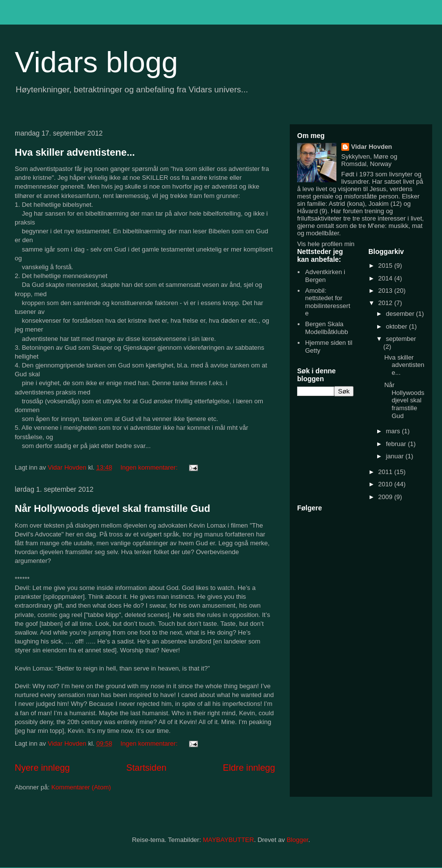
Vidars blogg (96, 62)
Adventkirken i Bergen (325, 276)
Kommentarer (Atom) (81, 787)
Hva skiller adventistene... (75, 152)
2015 (386, 266)
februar (397, 444)
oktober (398, 326)
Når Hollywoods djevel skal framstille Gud (112, 508)
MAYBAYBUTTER (228, 840)
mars (394, 431)
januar (396, 456)
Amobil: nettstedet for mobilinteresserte (328, 302)
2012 (386, 303)
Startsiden (146, 768)
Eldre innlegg (249, 768)
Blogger (298, 840)
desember (401, 314)
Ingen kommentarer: (150, 467)
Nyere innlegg (42, 768)
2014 (386, 278)
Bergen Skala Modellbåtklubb (326, 328)
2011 (386, 472)
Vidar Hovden (372, 147)
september (401, 339)
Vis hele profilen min (326, 244)
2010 (386, 484)
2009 (386, 497)
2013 (386, 291)
